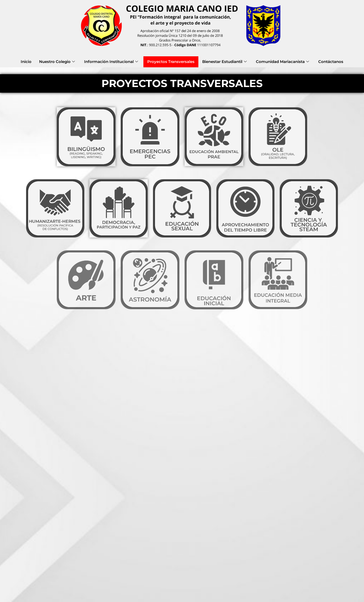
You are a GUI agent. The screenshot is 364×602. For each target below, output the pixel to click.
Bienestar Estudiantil (224, 62)
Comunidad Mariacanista (282, 62)
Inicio (26, 62)
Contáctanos (331, 62)
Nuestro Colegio (57, 62)
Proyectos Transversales (171, 62)
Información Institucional (111, 62)
